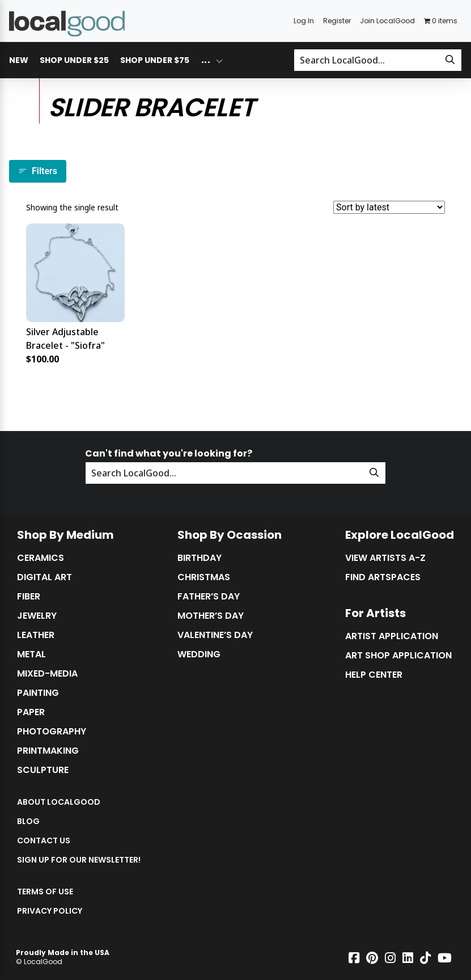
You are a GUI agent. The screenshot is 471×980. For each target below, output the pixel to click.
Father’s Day (209, 597)
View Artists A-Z (385, 558)
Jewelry (37, 616)
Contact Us (44, 840)
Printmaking (48, 751)
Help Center (374, 675)
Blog (28, 821)
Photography (52, 732)
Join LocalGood (387, 21)
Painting (38, 693)
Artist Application (392, 636)
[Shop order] (389, 207)
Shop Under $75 (155, 60)
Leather (36, 635)
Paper (31, 712)
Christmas (204, 577)
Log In (304, 21)
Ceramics (41, 558)
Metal (31, 654)
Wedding (199, 654)
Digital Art (44, 577)
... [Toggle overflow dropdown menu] (206, 60)
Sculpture (43, 770)
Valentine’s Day (215, 635)
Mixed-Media (47, 674)
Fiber (29, 597)
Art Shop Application (398, 656)
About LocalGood (59, 802)
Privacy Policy (50, 911)
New (19, 60)
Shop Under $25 (74, 60)
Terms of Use (45, 892)
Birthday (200, 558)
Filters (38, 171)
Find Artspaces (383, 577)
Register (337, 21)
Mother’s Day (211, 616)
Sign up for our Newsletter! (79, 860)
